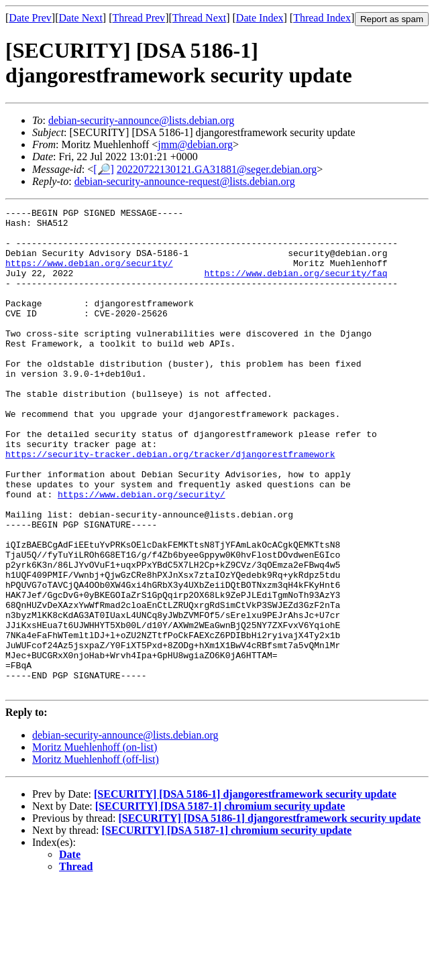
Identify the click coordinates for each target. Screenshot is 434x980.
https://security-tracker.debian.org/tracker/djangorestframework (170, 504)
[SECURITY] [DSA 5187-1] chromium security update (220, 903)
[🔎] (104, 169)
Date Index (260, 18)
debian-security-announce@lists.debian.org (141, 120)
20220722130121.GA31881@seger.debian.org (217, 169)
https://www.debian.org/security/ (89, 275)
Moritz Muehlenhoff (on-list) (95, 844)
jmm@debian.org (195, 144)
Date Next (81, 18)
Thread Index (322, 18)
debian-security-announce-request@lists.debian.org (185, 181)
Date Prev (30, 18)
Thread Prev (139, 18)
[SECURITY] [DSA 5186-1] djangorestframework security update (245, 891)
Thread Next (199, 18)
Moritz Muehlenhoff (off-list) (96, 856)
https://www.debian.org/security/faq (295, 287)
